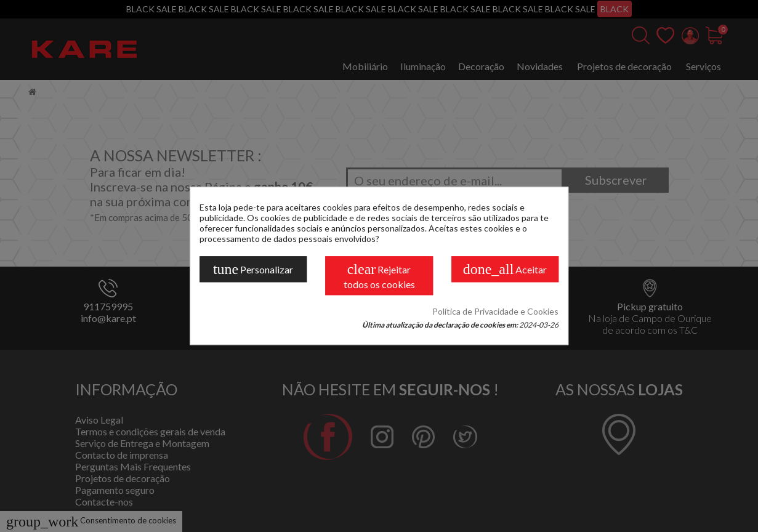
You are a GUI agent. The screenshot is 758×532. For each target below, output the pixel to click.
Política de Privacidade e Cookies (495, 312)
